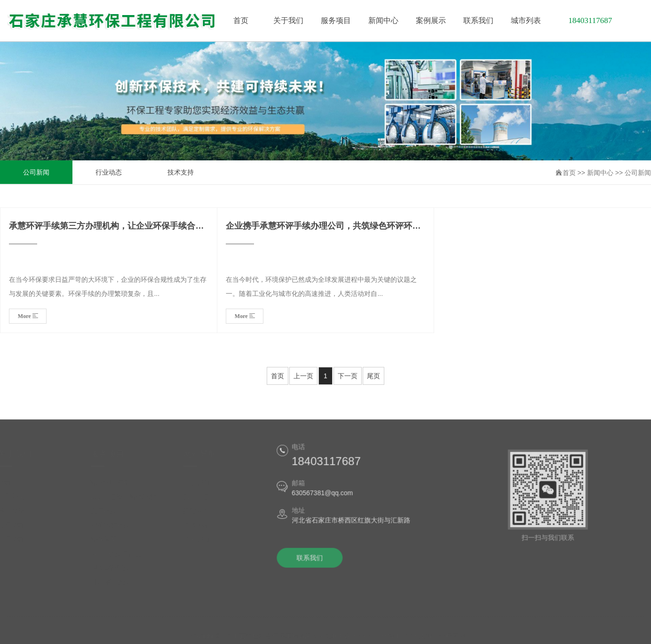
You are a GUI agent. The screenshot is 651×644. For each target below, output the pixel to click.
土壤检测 (108, 515)
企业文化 (15, 501)
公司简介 (15, 486)
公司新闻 (36, 173)
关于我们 (200, 486)
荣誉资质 (15, 515)
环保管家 (108, 543)
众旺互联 (452, 636)
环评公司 (15, 529)
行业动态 (109, 173)
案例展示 (200, 529)
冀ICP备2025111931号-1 (363, 636)
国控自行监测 (114, 571)
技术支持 (181, 173)
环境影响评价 (114, 486)
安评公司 (15, 543)
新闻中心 (600, 173)
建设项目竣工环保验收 (127, 501)
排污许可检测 (114, 585)
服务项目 (200, 501)
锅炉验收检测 (114, 529)
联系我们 (200, 543)
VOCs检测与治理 (120, 557)
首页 (569, 173)
